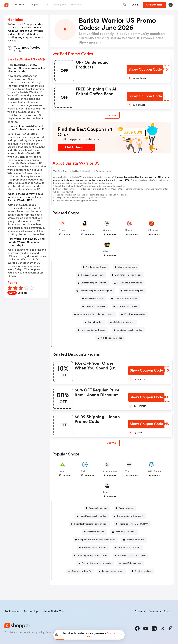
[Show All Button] (112, 443)
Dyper (62, 230)
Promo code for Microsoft (130, 516)
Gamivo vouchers (143, 571)
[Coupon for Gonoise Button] (94, 307)
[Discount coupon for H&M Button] (92, 283)
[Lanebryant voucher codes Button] (128, 330)
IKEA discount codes (127, 306)
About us (140, 611)
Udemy (129, 230)
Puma (106, 492)
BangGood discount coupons (132, 555)
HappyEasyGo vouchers (92, 275)
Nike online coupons (133, 291)
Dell (83, 471)
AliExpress (153, 230)
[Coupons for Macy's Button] (80, 571)
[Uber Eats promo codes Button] (125, 299)
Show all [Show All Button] (112, 115)
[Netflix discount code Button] (95, 267)
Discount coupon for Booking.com (96, 291)
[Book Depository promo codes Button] (91, 556)
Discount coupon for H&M (93, 283)
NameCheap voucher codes (93, 516)
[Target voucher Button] (125, 508)
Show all (112, 443)
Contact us (155, 611)
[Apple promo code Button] (134, 540)
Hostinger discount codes (93, 330)
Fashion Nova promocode (130, 283)
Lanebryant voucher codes (129, 330)
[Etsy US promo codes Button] (134, 314)
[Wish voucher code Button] (93, 299)
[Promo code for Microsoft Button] (129, 516)
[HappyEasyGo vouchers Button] (91, 275)
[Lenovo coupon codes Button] (112, 571)
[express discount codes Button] (128, 548)
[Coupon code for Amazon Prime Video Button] (95, 540)
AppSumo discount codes (94, 548)
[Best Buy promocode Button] (124, 532)
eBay (106, 251)
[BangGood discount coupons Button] (131, 556)
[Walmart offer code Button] (126, 267)
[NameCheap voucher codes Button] (92, 516)
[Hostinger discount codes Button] (92, 330)
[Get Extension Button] (76, 147)
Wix (127, 471)
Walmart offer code (127, 267)
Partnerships (31, 611)
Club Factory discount (124, 322)
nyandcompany (111, 471)
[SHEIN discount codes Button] (110, 338)
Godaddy (108, 230)
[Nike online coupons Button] (132, 291)
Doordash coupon (96, 532)
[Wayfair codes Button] (94, 322)
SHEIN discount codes (111, 338)
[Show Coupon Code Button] (145, 70)
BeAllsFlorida (154, 471)
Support (169, 611)
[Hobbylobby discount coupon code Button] (90, 524)
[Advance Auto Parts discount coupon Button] (94, 314)
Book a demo (12, 611)
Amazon (85, 230)
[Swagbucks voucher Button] (97, 508)
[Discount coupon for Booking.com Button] (95, 291)
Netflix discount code (96, 267)
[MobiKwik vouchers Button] (130, 563)
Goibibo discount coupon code (96, 563)
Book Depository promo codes (92, 555)
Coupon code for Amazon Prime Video (97, 540)
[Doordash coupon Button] (94, 532)
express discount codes (129, 548)
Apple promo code (135, 540)
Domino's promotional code (128, 275)
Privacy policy (37, 632)
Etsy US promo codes (135, 314)
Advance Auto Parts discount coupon (95, 314)
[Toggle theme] (171, 5)
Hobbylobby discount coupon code (91, 524)
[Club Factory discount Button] (123, 322)
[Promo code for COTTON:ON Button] (132, 524)
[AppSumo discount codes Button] (93, 548)
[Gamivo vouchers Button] (142, 571)
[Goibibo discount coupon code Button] (95, 563)
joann (62, 471)
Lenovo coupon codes (113, 571)
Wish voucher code (94, 299)
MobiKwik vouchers (132, 563)
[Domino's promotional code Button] (127, 275)
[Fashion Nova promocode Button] (128, 283)
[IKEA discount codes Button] (126, 307)
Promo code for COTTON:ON (134, 524)
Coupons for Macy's (81, 571)
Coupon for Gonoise (96, 306)
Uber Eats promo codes (126, 299)
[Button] (135, 5)
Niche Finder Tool (53, 611)
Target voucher (126, 508)
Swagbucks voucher (98, 508)
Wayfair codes (95, 322)
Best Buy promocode (126, 532)
